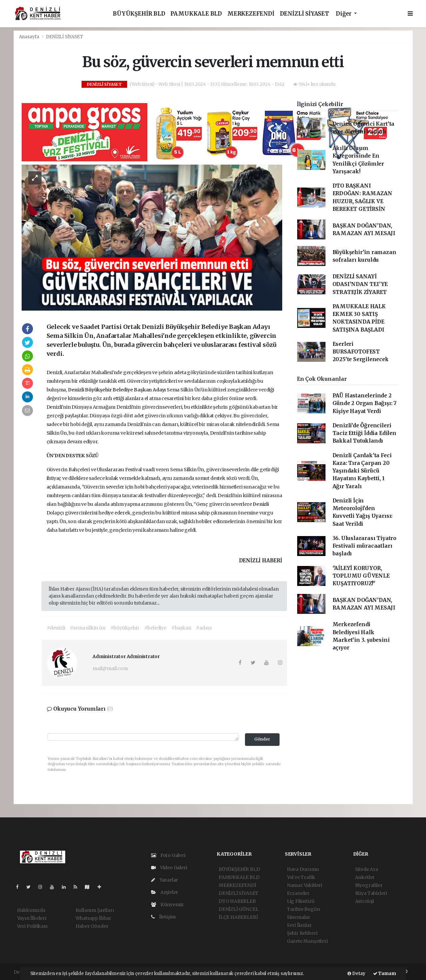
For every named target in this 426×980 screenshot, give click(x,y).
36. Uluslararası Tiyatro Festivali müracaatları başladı (364, 546)
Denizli (76, 390)
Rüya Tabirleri (371, 893)
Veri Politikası (32, 926)
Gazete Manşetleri (307, 941)
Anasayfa (30, 37)
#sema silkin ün (88, 628)
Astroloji (365, 901)
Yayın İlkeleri (32, 918)
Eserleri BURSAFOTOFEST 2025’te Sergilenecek (361, 352)
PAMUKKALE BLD (196, 14)
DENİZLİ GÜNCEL (238, 909)
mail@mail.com (110, 668)
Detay (356, 974)
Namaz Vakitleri (305, 885)
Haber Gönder (92, 926)
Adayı (160, 390)
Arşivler (165, 892)
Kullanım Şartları (95, 910)
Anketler (365, 877)
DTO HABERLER (237, 901)
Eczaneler (298, 893)
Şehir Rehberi (302, 933)
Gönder (262, 739)
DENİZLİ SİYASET (305, 14)
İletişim (163, 917)
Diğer (344, 14)
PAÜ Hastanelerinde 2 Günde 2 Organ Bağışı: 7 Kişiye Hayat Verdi (365, 403)
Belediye (123, 390)
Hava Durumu (303, 869)
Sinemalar (299, 917)
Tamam (385, 974)
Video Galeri (169, 868)
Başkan (143, 390)
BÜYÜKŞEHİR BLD (139, 14)
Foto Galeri (168, 855)
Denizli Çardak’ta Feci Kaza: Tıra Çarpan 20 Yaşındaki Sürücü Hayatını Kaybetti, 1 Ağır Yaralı (362, 471)
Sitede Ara (367, 869)
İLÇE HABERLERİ (238, 917)
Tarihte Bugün (304, 909)
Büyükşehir (99, 390)
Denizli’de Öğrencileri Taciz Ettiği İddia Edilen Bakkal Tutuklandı (364, 433)
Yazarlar (165, 880)
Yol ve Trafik (301, 877)
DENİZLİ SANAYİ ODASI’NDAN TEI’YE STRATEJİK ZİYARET (360, 284)
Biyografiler (369, 885)
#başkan (181, 628)
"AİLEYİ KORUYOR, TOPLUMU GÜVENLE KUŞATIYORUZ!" (361, 576)
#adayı (204, 628)
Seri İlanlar (299, 925)
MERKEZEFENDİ (251, 14)
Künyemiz (167, 905)
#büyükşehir (125, 628)
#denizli (56, 628)
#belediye (155, 628)
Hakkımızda (31, 910)
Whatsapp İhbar (93, 918)
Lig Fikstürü (301, 901)
